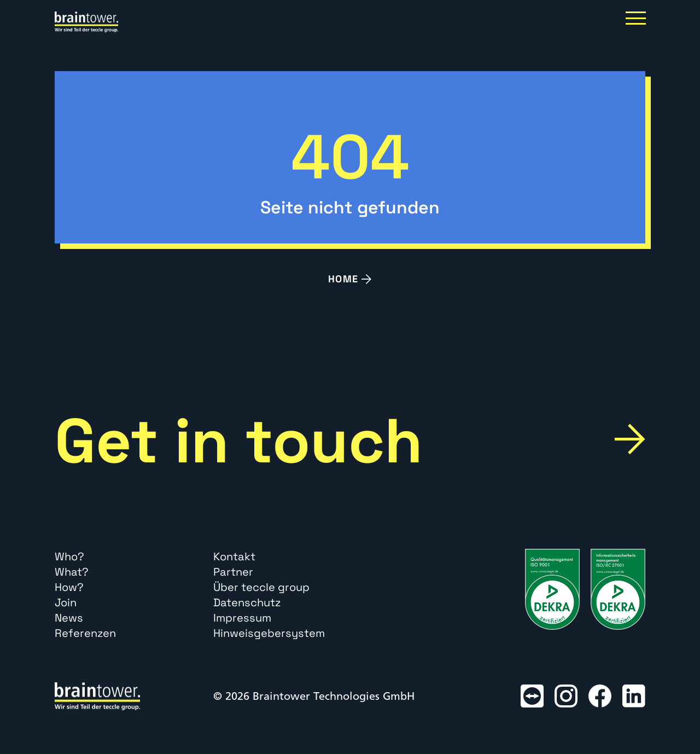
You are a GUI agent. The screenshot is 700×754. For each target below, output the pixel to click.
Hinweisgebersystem (269, 633)
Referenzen (85, 633)
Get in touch (239, 441)
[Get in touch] (630, 439)
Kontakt (234, 556)
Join (66, 602)
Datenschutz (247, 602)
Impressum (242, 618)
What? (72, 572)
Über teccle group (261, 587)
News (69, 618)
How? (69, 587)
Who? (69, 556)
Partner (233, 572)
